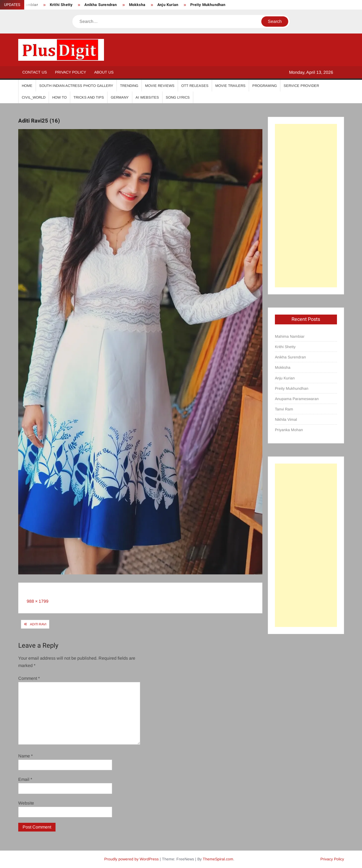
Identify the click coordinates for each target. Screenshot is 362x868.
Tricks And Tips (89, 97)
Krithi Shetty (61, 5)
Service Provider (301, 86)
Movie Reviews (160, 86)
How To (59, 97)
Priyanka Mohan (289, 430)
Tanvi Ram (284, 409)
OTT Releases (195, 86)
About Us (104, 72)
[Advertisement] (306, 206)
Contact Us (35, 72)
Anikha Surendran (101, 5)
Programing (265, 86)
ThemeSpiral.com (218, 859)
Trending (129, 86)
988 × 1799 (38, 601)
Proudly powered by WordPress (131, 859)
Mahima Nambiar (290, 336)
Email (25, 779)
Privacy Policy (70, 72)
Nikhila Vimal (286, 419)
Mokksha (137, 5)
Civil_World (34, 97)
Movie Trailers (230, 86)
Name (25, 756)
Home (27, 86)
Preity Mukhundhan (208, 5)
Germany (120, 97)
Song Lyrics (178, 97)
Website (26, 803)
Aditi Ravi (38, 624)
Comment (29, 678)
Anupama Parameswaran (297, 399)
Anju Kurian (168, 5)
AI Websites (147, 97)
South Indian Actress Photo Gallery (76, 86)
